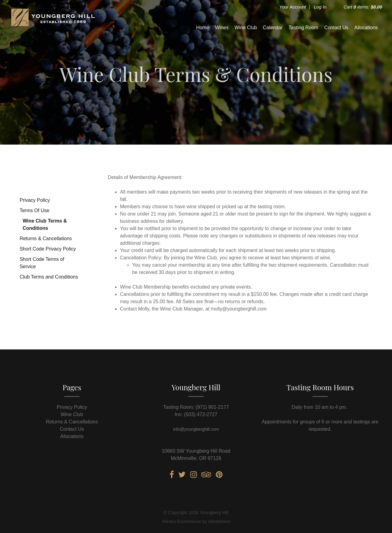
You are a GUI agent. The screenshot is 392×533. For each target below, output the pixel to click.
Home (203, 28)
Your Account (293, 7)
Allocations (366, 28)
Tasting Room (303, 28)
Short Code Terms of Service (42, 263)
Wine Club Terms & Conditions (45, 224)
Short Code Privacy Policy (48, 249)
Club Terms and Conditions (49, 277)
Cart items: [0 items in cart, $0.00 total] (363, 7)
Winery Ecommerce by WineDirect (196, 521)
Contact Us (336, 28)
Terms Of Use (34, 210)
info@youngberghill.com (196, 429)
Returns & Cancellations (46, 238)
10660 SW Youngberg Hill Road (196, 451)
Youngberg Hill (52, 27)
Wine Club (246, 28)
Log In (320, 7)
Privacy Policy (35, 200)
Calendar (273, 28)
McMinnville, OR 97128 (196, 458)
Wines (222, 28)
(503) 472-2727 (201, 414)
